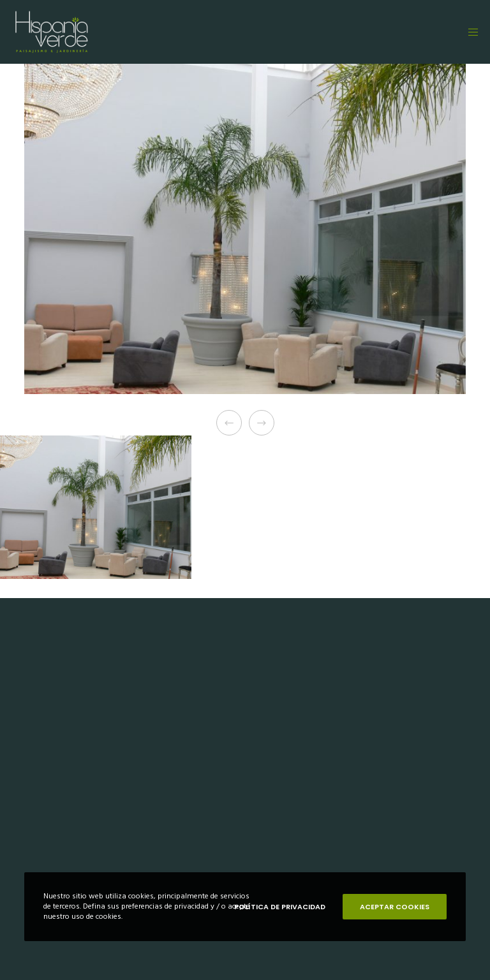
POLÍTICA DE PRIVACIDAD (280, 907)
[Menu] (469, 32)
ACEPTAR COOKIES (395, 907)
